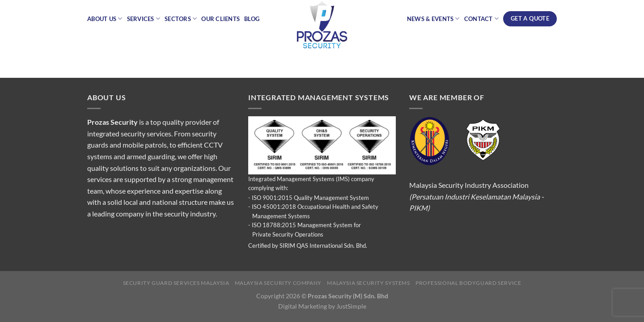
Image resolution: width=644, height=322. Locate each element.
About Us (105, 19)
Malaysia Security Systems (368, 283)
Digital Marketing (303, 306)
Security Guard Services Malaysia (176, 283)
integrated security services (129, 133)
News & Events (433, 19)
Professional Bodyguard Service (468, 283)
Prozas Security (112, 122)
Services (144, 19)
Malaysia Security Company (278, 283)
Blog (252, 19)
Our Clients (220, 19)
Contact (481, 19)
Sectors (181, 19)
